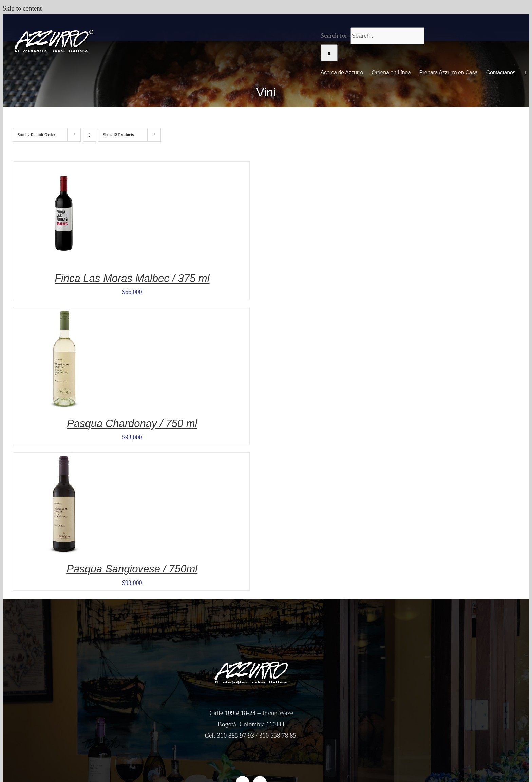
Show (118, 135)
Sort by (36, 135)
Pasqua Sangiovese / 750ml (132, 569)
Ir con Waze (278, 713)
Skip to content (22, 8)
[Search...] (387, 36)
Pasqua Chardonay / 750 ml (132, 424)
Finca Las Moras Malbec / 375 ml (132, 278)
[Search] (329, 53)
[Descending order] (89, 135)
